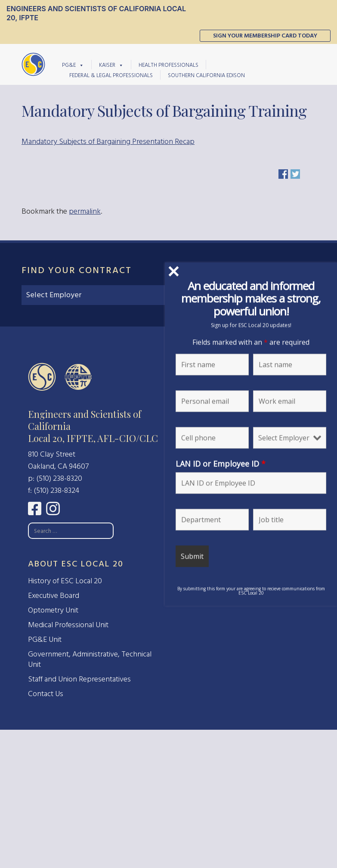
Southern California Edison (206, 75)
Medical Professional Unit (68, 625)
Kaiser (111, 65)
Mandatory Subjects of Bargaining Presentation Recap (108, 142)
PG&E (73, 65)
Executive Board (54, 596)
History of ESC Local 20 (65, 581)
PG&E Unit (45, 639)
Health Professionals (168, 65)
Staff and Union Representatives (79, 679)
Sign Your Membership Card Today (265, 36)
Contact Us (46, 694)
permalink (85, 211)
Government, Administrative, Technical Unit (90, 659)
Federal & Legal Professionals (111, 75)
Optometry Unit (53, 610)
